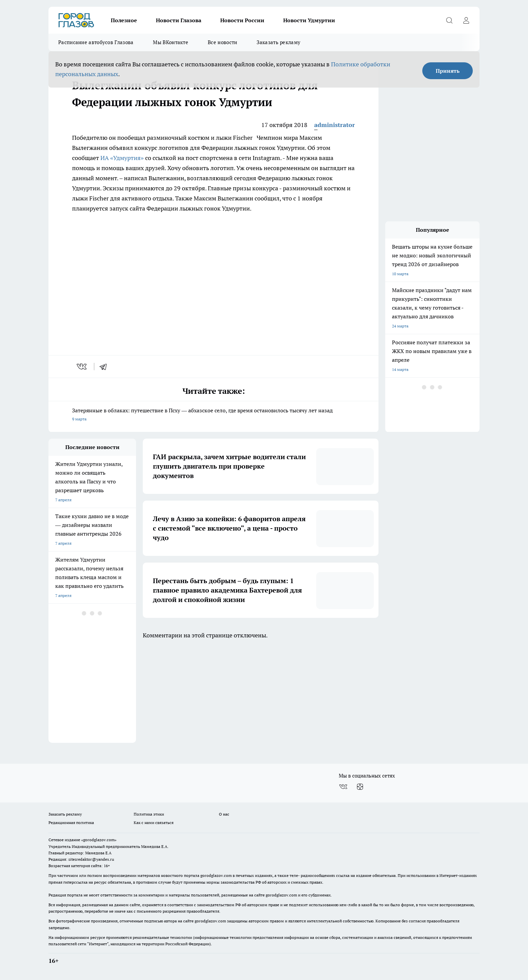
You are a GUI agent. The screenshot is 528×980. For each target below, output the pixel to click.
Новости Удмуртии (309, 20)
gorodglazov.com (216, 875)
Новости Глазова (179, 20)
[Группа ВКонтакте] (343, 787)
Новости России (242, 20)
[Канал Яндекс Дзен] (360, 787)
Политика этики (149, 814)
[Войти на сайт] (466, 20)
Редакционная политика (71, 823)
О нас (224, 814)
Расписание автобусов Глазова (96, 42)
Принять (448, 71)
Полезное (124, 20)
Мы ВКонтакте (171, 42)
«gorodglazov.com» (99, 840)
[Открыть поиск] (449, 20)
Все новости (222, 42)
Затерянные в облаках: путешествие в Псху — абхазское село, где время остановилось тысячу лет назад (213, 415)
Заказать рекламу (278, 42)
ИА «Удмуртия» (122, 158)
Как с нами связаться (154, 823)
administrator (335, 125)
